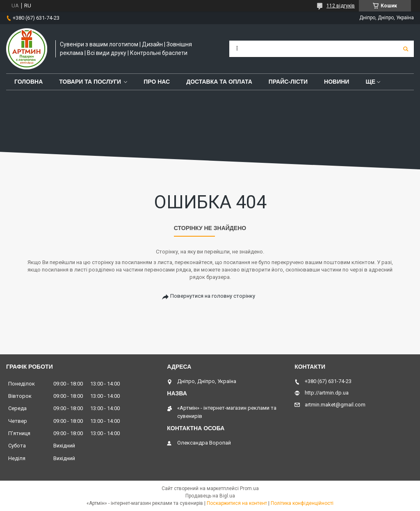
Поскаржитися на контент (237, 503)
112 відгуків (341, 6)
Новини (337, 82)
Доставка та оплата (219, 82)
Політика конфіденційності (302, 503)
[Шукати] (406, 49)
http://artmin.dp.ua (327, 393)
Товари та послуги (90, 82)
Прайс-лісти (288, 82)
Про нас (157, 82)
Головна (29, 82)
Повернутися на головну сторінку (213, 296)
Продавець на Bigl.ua (210, 496)
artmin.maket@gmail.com (335, 405)
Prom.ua (249, 488)
